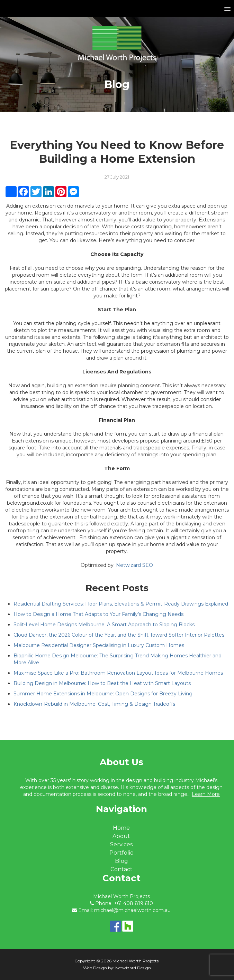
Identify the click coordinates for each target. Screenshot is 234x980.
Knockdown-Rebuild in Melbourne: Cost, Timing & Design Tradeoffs (94, 704)
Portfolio (121, 853)
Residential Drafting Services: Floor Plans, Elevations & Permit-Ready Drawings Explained (121, 604)
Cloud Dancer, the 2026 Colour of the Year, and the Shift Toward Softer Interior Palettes (119, 635)
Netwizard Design (133, 968)
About (121, 836)
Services (121, 844)
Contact (121, 869)
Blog (121, 861)
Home (121, 828)
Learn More (206, 794)
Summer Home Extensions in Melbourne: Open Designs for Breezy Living (103, 694)
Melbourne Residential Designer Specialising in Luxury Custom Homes (99, 645)
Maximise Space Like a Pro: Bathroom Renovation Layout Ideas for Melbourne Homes (118, 673)
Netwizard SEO (134, 565)
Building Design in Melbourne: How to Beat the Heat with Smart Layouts (102, 683)
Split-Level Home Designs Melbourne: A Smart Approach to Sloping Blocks (104, 625)
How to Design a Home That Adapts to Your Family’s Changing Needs (98, 614)
